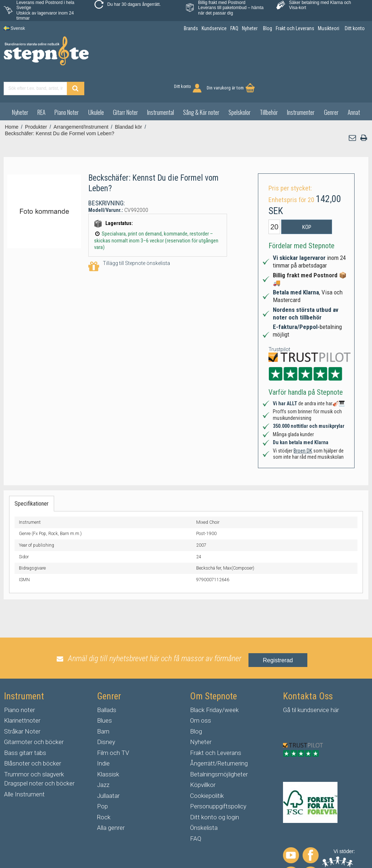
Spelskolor (240, 84)
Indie (103, 736)
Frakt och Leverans (216, 725)
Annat (354, 84)
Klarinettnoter (22, 693)
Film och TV (113, 725)
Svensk (14, 28)
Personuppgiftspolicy (218, 779)
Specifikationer (32, 476)
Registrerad (278, 632)
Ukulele (96, 84)
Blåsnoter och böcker (33, 736)
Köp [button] (307, 200)
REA (41, 84)
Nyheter (20, 84)
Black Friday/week (214, 682)
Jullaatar (108, 768)
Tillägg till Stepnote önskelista (129, 239)
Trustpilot (279, 321)
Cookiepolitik (207, 768)
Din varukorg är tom (339, 55)
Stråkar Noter (22, 703)
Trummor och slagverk (34, 746)
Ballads (107, 682)
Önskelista (204, 800)
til (294, 682)
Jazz (103, 757)
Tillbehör (269, 84)
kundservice (313, 682)
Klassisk (108, 746)
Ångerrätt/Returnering (219, 736)
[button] (353, 110)
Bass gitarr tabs (25, 725)
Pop (102, 779)
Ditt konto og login (215, 789)
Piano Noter (67, 84)
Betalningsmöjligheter (219, 746)
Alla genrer (111, 800)
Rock (104, 789)
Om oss (201, 693)
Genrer (331, 84)
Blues (104, 693)
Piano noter (19, 682)
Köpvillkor (203, 757)
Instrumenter (301, 84)
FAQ (196, 811)
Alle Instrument (24, 766)
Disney (106, 714)
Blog (196, 703)
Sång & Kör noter (201, 84)
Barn (103, 703)
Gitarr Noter (126, 84)
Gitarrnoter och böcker (34, 714)
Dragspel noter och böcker (39, 756)
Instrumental (161, 84)
